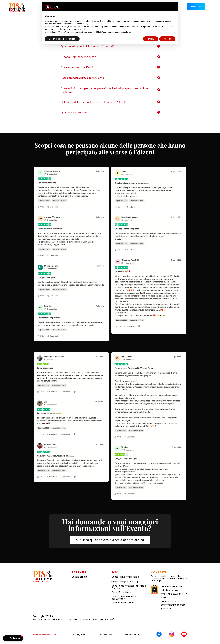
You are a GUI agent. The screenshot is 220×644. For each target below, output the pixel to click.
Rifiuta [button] (151, 39)
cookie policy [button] (82, 24)
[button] (13, 638)
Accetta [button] (167, 39)
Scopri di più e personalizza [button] (62, 39)
